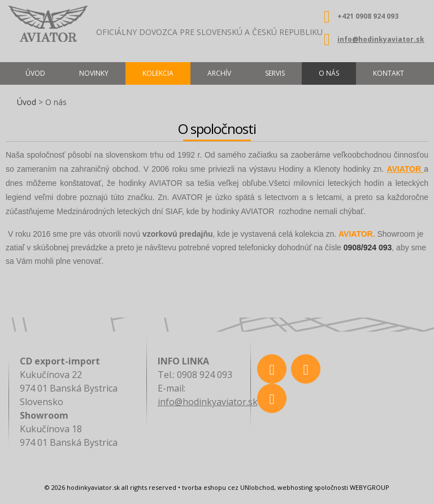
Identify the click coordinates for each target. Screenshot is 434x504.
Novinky (94, 73)
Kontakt (389, 73)
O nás (329, 73)
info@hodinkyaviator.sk (381, 39)
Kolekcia (158, 73)
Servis (275, 73)
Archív (219, 73)
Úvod (27, 102)
